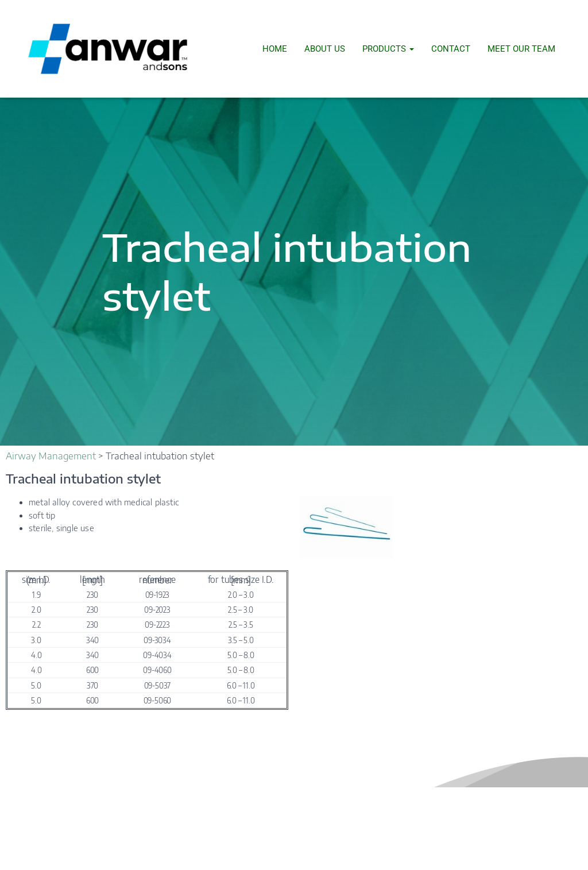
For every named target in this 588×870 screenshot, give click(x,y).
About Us (325, 49)
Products (388, 49)
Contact (451, 49)
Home (275, 49)
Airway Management (51, 456)
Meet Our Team (521, 49)
